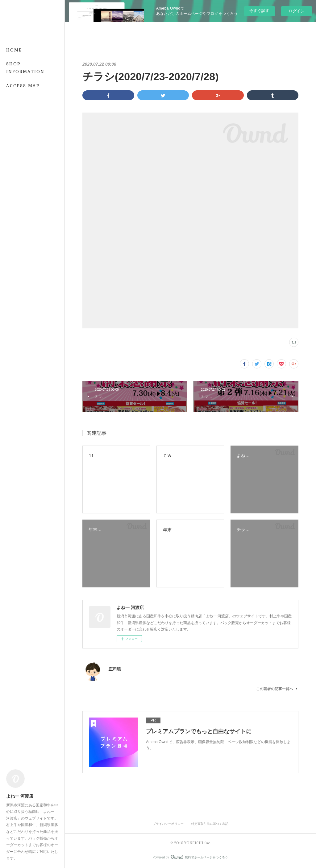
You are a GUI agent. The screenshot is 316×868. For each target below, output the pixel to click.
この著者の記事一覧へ (277, 689)
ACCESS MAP (23, 86)
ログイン (297, 11)
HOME (14, 50)
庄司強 (115, 669)
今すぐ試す (259, 11)
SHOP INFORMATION (25, 68)
